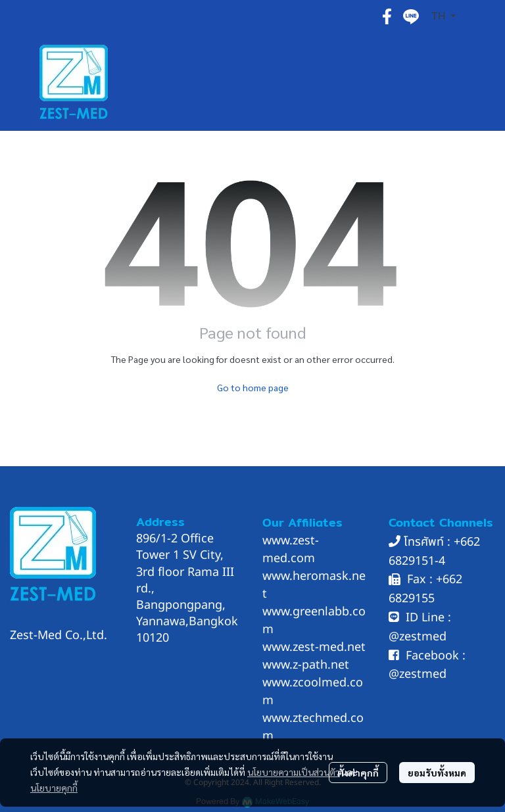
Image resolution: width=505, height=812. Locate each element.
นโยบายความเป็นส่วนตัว (294, 772)
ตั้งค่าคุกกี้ (358, 773)
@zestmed (418, 637)
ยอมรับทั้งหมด (437, 773)
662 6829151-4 (434, 552)
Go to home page (253, 387)
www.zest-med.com (291, 550)
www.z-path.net (306, 665)
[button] (444, 16)
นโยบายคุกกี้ (54, 788)
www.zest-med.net (314, 647)
